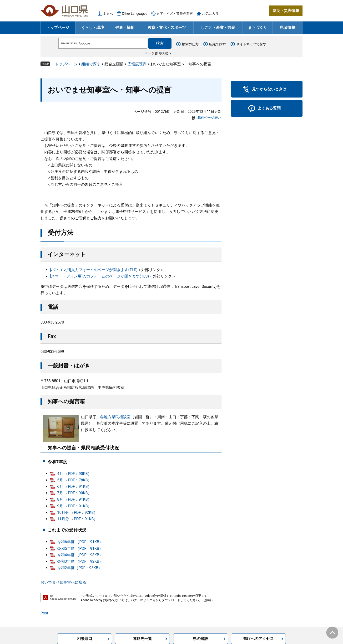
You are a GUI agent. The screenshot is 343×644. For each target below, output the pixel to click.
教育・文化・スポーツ (167, 28)
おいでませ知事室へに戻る (63, 582)
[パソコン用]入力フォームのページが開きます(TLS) (94, 270)
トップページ (58, 28)
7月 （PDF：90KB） (74, 493)
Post (44, 613)
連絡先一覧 (142, 639)
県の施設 (201, 639)
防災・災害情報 (286, 11)
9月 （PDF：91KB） (74, 506)
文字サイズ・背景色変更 (175, 14)
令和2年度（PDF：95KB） (80, 568)
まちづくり (257, 28)
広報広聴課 (137, 64)
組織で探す (217, 44)
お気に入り (210, 14)
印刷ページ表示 (209, 118)
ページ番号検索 (156, 53)
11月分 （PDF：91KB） (77, 519)
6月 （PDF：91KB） (74, 487)
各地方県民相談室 (115, 417)
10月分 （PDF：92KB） (77, 513)
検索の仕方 (190, 44)
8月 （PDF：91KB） (74, 499)
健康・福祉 (125, 28)
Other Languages (135, 14)
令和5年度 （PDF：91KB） (80, 549)
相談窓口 (85, 639)
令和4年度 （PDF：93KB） (80, 555)
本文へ (108, 14)
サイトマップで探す (251, 44)
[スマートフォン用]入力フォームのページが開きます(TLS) (99, 276)
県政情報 (288, 28)
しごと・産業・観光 (218, 28)
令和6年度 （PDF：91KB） (80, 542)
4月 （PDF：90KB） (74, 474)
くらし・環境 (93, 28)
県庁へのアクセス (258, 639)
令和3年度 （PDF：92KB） (80, 561)
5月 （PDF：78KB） (74, 480)
